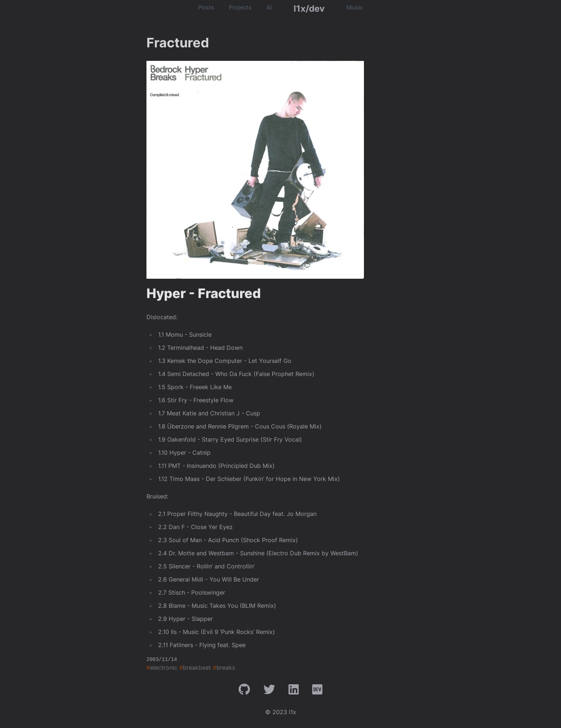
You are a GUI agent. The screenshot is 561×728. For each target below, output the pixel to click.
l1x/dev (309, 9)
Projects (240, 7)
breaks (224, 668)
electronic (162, 668)
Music (355, 7)
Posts (206, 7)
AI (269, 7)
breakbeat (195, 668)
